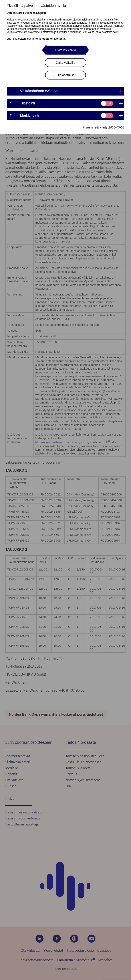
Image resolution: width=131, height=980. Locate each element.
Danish (11, 13)
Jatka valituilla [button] (65, 63)
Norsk (20, 13)
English (41, 13)
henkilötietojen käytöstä (50, 39)
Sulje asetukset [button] (65, 75)
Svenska (30, 13)
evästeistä (25, 39)
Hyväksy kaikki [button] (65, 50)
